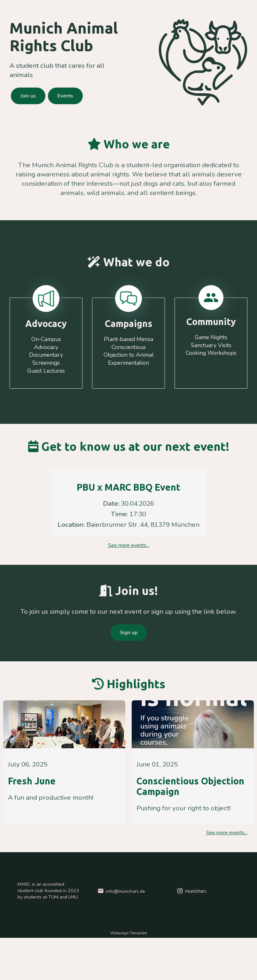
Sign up (129, 633)
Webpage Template (129, 933)
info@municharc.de (121, 891)
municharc (191, 891)
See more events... (129, 545)
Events (65, 96)
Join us (28, 96)
